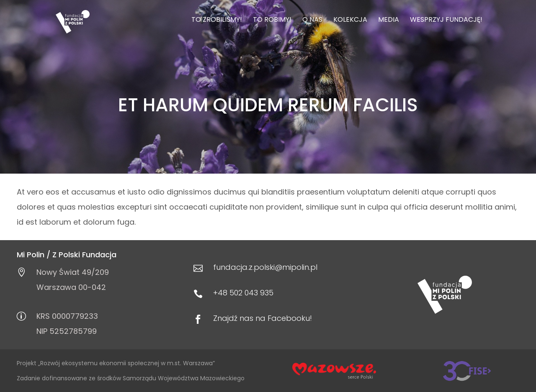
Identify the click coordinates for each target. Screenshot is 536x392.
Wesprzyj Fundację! (446, 20)
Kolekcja (350, 20)
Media (389, 20)
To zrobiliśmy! (217, 20)
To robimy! (272, 20)
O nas (312, 20)
